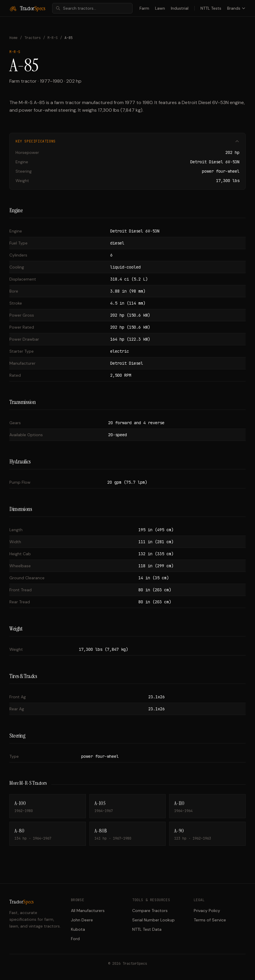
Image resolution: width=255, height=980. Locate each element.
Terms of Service (210, 920)
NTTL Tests (211, 8)
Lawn (160, 8)
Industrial (180, 8)
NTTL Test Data (147, 929)
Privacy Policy (207, 911)
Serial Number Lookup (153, 920)
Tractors (33, 38)
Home (13, 38)
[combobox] (92, 8)
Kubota (78, 929)
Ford (75, 939)
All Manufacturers (88, 911)
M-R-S (53, 38)
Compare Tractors (150, 911)
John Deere (82, 920)
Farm (144, 8)
